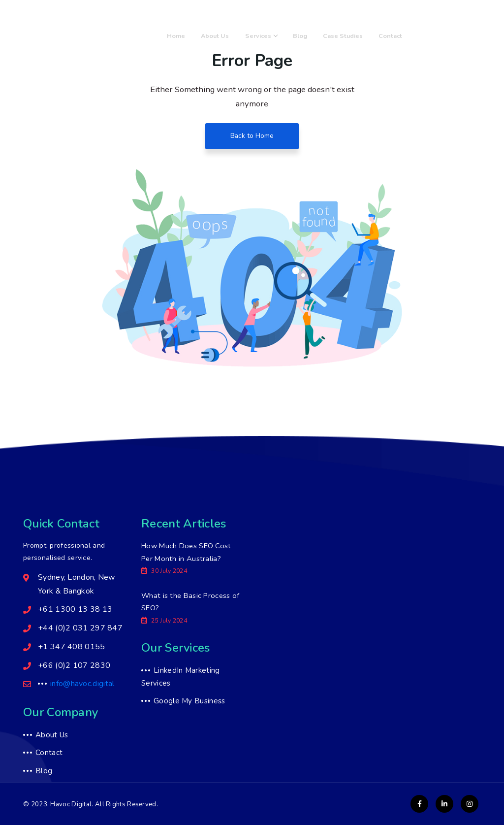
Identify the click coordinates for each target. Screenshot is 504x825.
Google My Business (189, 702)
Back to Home (252, 136)
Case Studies (353, 36)
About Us (244, 36)
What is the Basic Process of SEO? (186, 602)
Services (283, 36)
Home (211, 36)
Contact (394, 36)
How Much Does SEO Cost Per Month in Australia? (187, 553)
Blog (316, 36)
